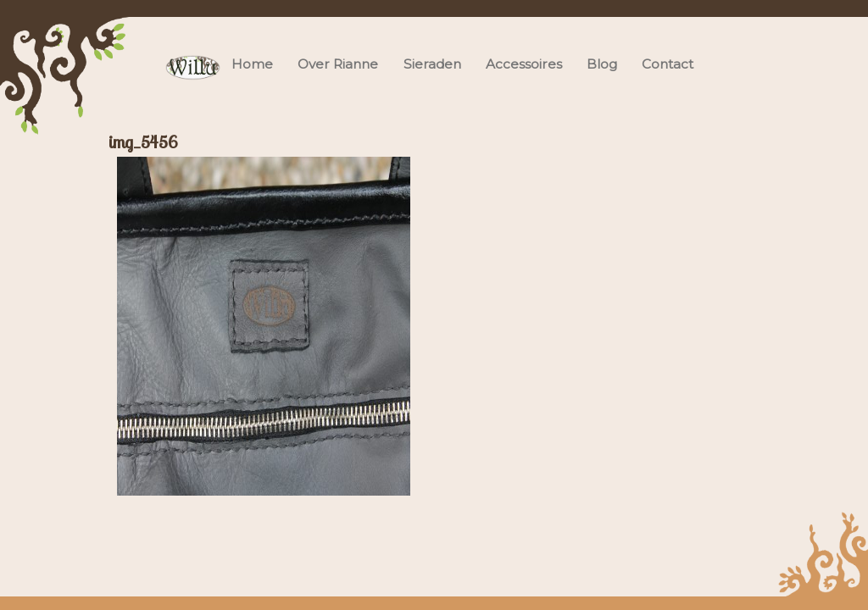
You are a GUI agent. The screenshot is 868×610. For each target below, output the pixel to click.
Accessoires (524, 64)
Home (252, 64)
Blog (602, 64)
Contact (668, 64)
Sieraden (432, 64)
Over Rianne (338, 64)
